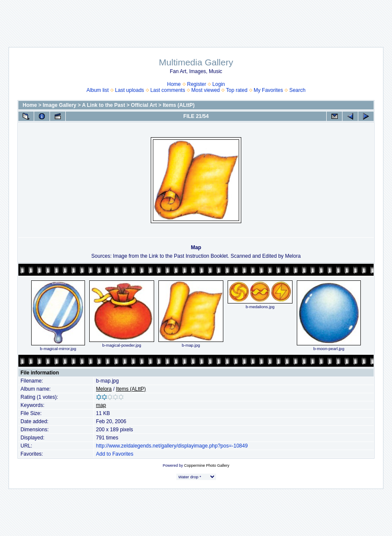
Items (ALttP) (179, 105)
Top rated (237, 90)
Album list (98, 90)
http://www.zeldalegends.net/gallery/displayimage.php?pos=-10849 (172, 446)
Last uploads (129, 90)
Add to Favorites (115, 454)
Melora (104, 389)
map (101, 405)
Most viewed (206, 90)
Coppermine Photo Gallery (207, 465)
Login (218, 84)
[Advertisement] (196, 19)
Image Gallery (60, 105)
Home (174, 84)
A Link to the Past (104, 105)
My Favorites (268, 90)
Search (297, 90)
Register (197, 84)
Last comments (168, 90)
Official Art (144, 105)
